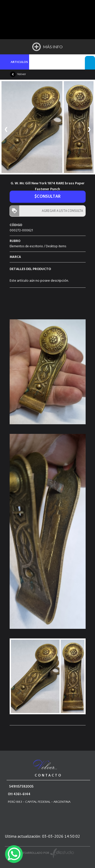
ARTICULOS (19, 62)
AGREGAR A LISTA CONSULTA (61, 211)
